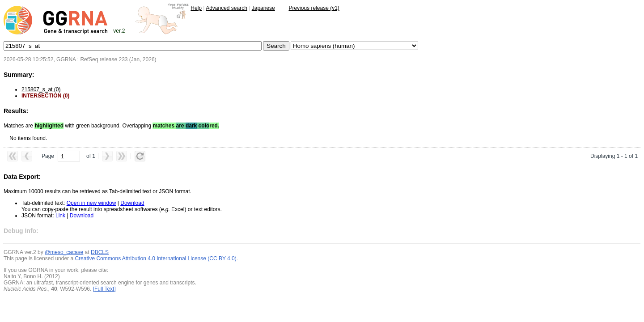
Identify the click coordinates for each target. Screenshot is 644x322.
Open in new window (91, 203)
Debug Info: (21, 231)
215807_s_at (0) (41, 89)
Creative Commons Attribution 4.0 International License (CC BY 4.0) (155, 258)
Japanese (263, 8)
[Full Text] (104, 289)
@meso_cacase (64, 252)
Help (196, 8)
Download (132, 203)
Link (60, 216)
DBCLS (100, 252)
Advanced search (227, 8)
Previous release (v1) (314, 8)
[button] (13, 156)
